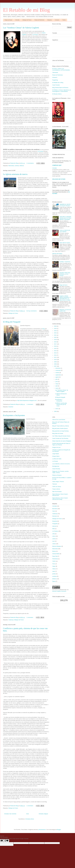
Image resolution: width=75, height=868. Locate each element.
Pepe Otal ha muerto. (65, 243)
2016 (56, 346)
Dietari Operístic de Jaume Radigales (62, 441)
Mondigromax (56, 466)
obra (56, 590)
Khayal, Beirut (56, 456)
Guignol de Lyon (56, 447)
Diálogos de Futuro (27, 20)
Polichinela (55, 559)
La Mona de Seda (57, 459)
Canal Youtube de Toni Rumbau (60, 438)
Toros (54, 564)
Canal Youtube (56, 85)
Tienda (64, 20)
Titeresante (55, 72)
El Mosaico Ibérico (57, 94)
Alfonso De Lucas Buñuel (59, 420)
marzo (57, 388)
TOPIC (54, 561)
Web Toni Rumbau (57, 492)
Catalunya (11, 620)
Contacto (57, 20)
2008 (56, 364)
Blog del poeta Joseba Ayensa (60, 428)
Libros (54, 536)
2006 (56, 411)
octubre (58, 373)
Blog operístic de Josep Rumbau (61, 431)
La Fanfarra (55, 531)
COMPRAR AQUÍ (57, 165)
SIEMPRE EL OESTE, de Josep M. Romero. (65, 205)
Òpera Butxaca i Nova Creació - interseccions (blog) (60, 499)
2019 (56, 340)
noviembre (58, 370)
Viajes (54, 566)
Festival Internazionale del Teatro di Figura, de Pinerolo (61, 444)
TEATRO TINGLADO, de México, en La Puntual (65, 274)
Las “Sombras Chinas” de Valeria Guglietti (21, 28)
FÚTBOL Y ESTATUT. (65, 262)
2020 (56, 337)
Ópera (54, 581)
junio (57, 382)
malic (54, 571)
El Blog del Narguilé (12, 322)
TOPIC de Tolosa (57, 487)
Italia (54, 529)
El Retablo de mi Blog (26, 10)
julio (57, 379)
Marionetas (11, 166)
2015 (56, 348)
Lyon (54, 541)
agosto (57, 377)
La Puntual (35, 34)
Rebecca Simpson (57, 475)
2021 (56, 335)
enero (57, 409)
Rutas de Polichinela (39, 20)
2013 (56, 353)
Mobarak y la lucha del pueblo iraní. (65, 310)
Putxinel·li (55, 77)
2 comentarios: (30, 163)
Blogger (59, 830)
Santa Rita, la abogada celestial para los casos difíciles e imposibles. (65, 218)
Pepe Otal (55, 556)
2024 (56, 329)
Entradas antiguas (43, 814)
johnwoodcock (42, 830)
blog (44, 329)
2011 (56, 357)
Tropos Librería (56, 489)
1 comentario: (30, 404)
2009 (56, 362)
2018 (56, 342)
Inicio (28, 814)
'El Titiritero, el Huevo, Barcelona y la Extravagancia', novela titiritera (62, 91)
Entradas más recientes (10, 814)
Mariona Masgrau (57, 546)
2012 (56, 355)
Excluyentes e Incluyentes (14, 415)
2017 (56, 344)
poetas (54, 574)
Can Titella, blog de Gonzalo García (61, 436)
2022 (56, 333)
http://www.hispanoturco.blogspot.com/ (27, 400)
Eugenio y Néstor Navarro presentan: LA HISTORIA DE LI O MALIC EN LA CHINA (65, 298)
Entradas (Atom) (30, 819)
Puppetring (55, 80)
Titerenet (55, 484)
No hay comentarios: (32, 311)
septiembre (58, 375)
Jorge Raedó (56, 454)
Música (54, 551)
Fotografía (55, 524)
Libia (54, 534)
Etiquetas (50, 20)
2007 (56, 366)
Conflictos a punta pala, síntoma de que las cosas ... (61, 404)
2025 (56, 326)
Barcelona (55, 509)
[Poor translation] (6, 841)
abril (57, 386)
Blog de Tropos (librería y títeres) (61, 426)
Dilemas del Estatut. (57, 254)
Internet (54, 526)
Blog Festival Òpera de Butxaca (60, 88)
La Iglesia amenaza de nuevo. (15, 174)
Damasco (55, 516)
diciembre (58, 368)
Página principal (8, 20)
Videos (54, 569)
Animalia (17, 20)
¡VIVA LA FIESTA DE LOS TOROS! (65, 231)
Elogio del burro (63, 285)
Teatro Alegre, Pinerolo (58, 482)
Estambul (11, 407)
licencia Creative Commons (59, 591)
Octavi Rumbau (56, 469)
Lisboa (54, 539)
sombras (17, 166)
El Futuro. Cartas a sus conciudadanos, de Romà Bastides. (61, 69)
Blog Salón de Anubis (58, 433)
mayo (57, 384)
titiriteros (22, 166)
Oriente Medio (56, 554)
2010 (56, 360)
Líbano (54, 544)
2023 (56, 331)
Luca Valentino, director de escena (61, 464)
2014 (56, 351)
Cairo (54, 511)
